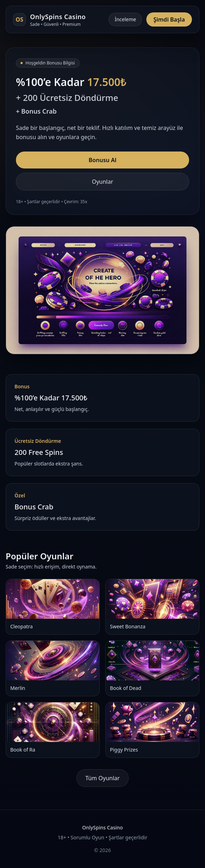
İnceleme (125, 19)
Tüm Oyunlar (102, 778)
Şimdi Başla (169, 19)
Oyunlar (102, 182)
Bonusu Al (102, 160)
